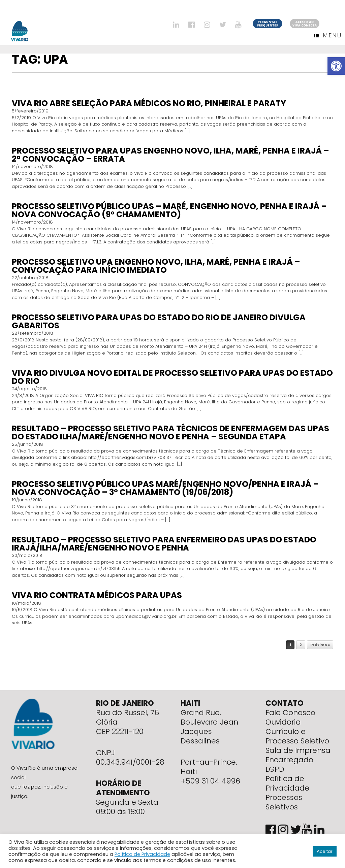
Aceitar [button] (325, 851)
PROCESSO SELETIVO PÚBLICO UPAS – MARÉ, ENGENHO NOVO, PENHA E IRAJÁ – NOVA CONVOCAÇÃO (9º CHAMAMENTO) (169, 210)
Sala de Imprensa (298, 750)
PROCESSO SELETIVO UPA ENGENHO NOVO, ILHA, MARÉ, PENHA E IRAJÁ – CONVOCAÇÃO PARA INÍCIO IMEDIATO (156, 266)
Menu (328, 35)
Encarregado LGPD (289, 764)
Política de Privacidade (287, 783)
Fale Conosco (290, 713)
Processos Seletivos (284, 802)
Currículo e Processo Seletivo (297, 736)
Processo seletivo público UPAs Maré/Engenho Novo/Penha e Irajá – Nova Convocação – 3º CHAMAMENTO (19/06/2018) (165, 488)
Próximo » (320, 645)
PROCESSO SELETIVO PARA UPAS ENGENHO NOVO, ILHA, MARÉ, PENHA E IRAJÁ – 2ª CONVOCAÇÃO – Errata (170, 155)
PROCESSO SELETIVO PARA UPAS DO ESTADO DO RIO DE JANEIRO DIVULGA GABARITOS (159, 321)
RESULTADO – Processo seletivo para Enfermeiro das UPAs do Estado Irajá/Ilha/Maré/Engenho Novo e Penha (164, 544)
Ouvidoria (283, 722)
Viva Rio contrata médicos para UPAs (97, 595)
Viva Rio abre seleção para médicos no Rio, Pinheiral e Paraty (149, 103)
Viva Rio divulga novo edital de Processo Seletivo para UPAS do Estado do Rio (172, 377)
